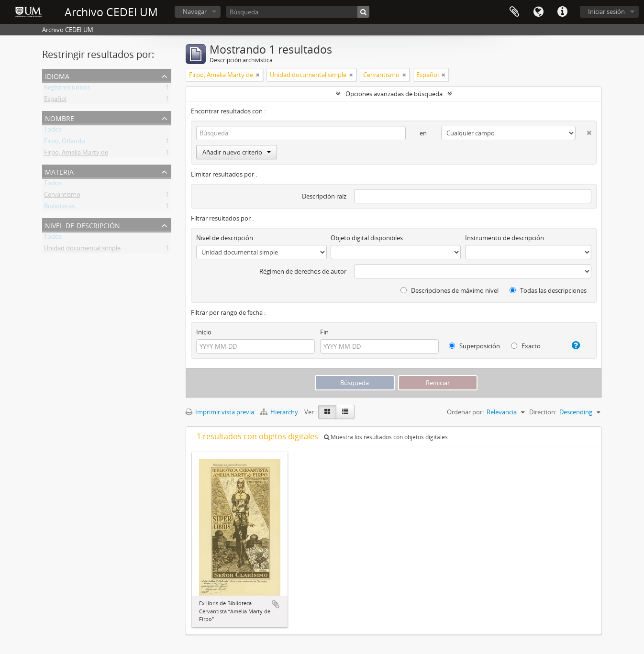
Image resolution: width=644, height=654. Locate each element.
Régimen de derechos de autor (303, 271)
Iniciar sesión (606, 11)
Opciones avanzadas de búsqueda (394, 94)
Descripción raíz (324, 196)
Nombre (60, 117)
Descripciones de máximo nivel (450, 290)
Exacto (526, 346)
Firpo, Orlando (65, 143)
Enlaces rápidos (562, 12)
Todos (53, 131)
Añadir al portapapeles (276, 604)
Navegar (195, 11)
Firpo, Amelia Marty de (76, 154)
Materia (59, 171)
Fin (324, 332)
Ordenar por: (465, 412)
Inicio (204, 332)
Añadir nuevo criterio (237, 152)
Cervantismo (62, 196)
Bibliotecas (59, 208)
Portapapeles (514, 12)
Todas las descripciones (548, 290)
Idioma (538, 12)
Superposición (474, 346)
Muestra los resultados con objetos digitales (386, 437)
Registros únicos (67, 89)
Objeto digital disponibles (367, 238)
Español (55, 100)
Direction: (543, 412)
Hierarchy (280, 412)
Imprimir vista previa (220, 412)
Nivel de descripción (83, 225)
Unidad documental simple (82, 250)
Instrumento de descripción (505, 238)
